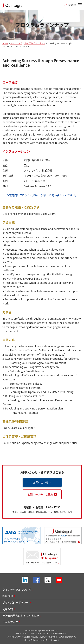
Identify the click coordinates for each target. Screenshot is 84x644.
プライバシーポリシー (15, 602)
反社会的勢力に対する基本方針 (21, 616)
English (72, 5)
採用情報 (8, 596)
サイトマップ (10, 622)
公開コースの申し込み (40, 494)
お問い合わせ (41, 482)
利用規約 (8, 609)
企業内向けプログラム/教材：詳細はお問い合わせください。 (42, 195)
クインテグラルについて (17, 589)
